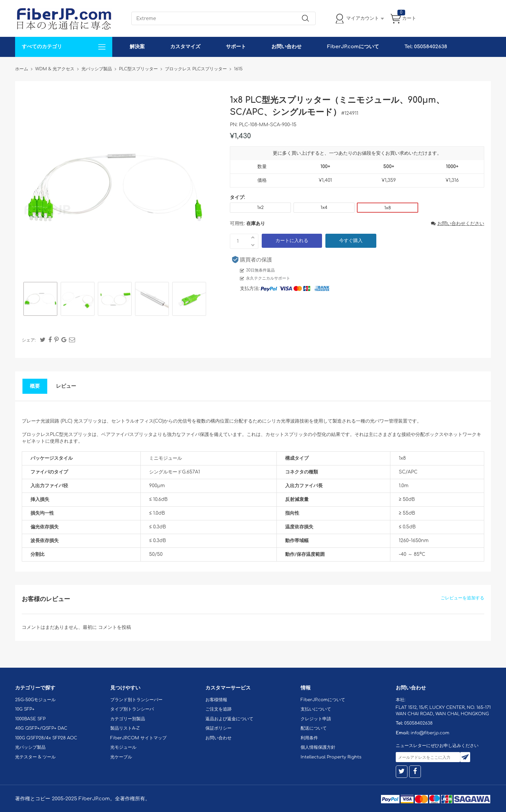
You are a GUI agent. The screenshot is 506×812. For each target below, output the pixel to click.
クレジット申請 (316, 719)
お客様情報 (216, 700)
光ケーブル (121, 757)
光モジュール (123, 747)
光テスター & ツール (35, 757)
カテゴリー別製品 (128, 719)
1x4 (324, 208)
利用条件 (309, 738)
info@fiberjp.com (430, 733)
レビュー (66, 386)
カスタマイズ (185, 47)
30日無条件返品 (260, 270)
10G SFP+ (25, 709)
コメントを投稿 (115, 627)
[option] (40, 300)
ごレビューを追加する (462, 598)
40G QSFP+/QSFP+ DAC (41, 728)
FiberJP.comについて (353, 47)
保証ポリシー (218, 728)
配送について (314, 728)
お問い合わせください (458, 224)
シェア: (29, 340)
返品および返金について (229, 719)
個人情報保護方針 (318, 747)
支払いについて (316, 709)
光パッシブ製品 (30, 747)
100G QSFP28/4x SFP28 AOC (46, 738)
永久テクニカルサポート (268, 278)
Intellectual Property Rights (331, 757)
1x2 (260, 208)
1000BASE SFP (30, 719)
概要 (35, 386)
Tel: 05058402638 (426, 47)
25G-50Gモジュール (35, 700)
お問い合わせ (287, 47)
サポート (236, 47)
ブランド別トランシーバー (136, 700)
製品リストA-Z (125, 728)
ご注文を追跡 (218, 709)
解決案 (137, 47)
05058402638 (418, 723)
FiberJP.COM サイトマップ (138, 738)
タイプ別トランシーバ (132, 709)
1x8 (388, 208)
